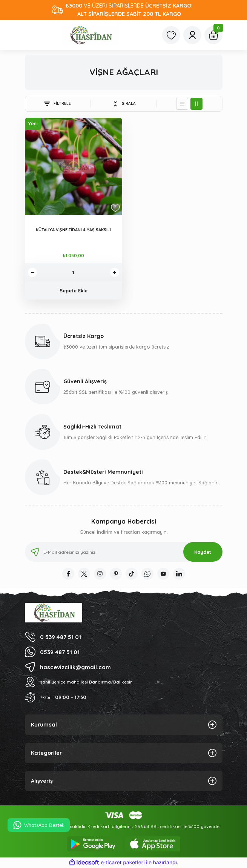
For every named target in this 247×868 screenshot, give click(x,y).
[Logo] (90, 35)
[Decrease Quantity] (32, 272)
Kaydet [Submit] (203, 552)
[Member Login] (192, 35)
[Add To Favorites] (115, 208)
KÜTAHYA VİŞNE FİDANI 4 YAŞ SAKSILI (73, 230)
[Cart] (213, 35)
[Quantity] (74, 272)
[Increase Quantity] (115, 272)
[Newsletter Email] (124, 552)
